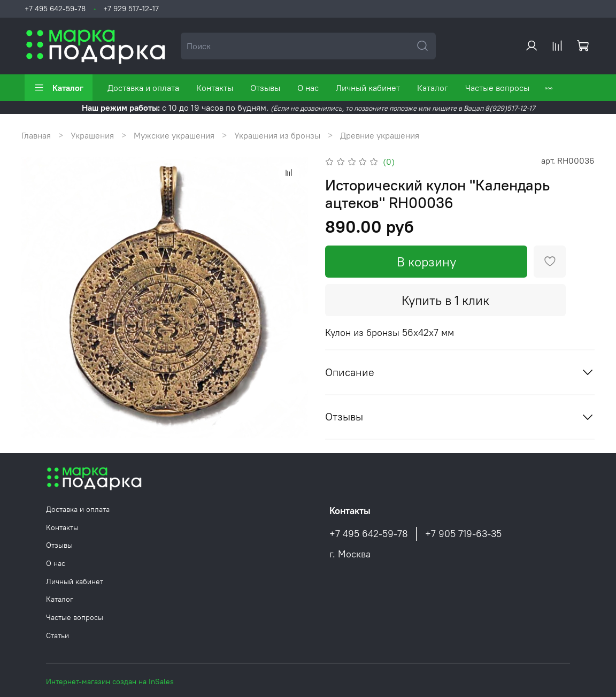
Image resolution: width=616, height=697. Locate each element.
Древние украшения (380, 135)
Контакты (215, 88)
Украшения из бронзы (277, 135)
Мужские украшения (174, 135)
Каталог (59, 88)
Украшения (92, 135)
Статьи (57, 635)
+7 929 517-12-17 (131, 9)
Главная (36, 135)
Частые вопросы (497, 88)
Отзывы (265, 88)
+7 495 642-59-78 (55, 9)
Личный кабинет (368, 88)
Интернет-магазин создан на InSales (110, 681)
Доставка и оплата (143, 88)
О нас (308, 88)
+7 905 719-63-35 (463, 534)
